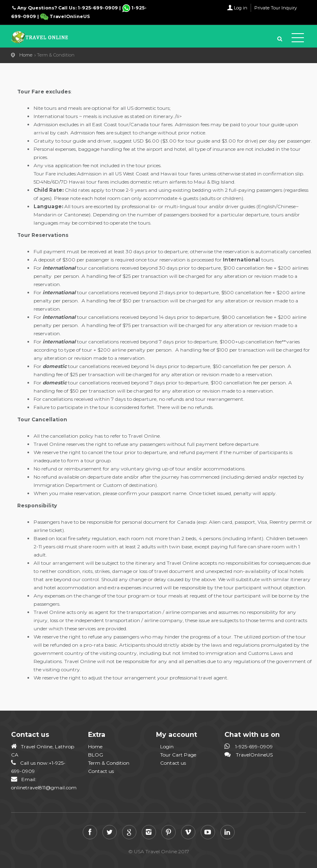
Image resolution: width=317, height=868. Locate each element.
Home (26, 55)
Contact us (101, 771)
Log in (241, 8)
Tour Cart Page (178, 755)
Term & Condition (109, 763)
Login (167, 746)
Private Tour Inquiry (276, 8)
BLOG (96, 755)
